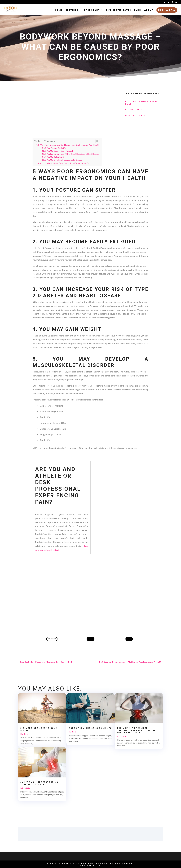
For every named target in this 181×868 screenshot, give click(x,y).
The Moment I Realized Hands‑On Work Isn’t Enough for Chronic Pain (136, 730)
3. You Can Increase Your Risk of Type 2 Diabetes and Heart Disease (72, 154)
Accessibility (91, 865)
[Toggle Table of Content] (96, 141)
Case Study (92, 11)
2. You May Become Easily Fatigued (59, 151)
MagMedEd (152, 94)
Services (72, 11)
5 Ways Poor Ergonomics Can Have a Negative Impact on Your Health (69, 145)
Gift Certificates (118, 11)
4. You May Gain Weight (54, 157)
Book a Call (167, 10)
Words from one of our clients (90, 728)
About (149, 11)
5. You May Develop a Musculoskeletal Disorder (64, 160)
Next (129, 639)
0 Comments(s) (136, 110)
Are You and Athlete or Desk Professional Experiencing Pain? (65, 163)
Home (59, 11)
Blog (138, 11)
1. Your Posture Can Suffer (56, 148)
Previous (52, 639)
